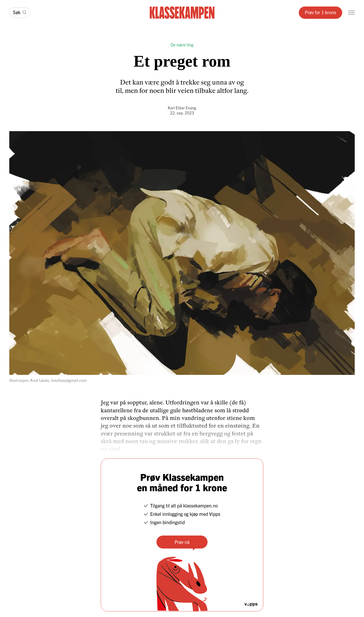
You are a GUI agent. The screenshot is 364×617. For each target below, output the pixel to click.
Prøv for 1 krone (320, 12)
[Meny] (351, 13)
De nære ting (182, 45)
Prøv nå (182, 542)
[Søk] (19, 13)
